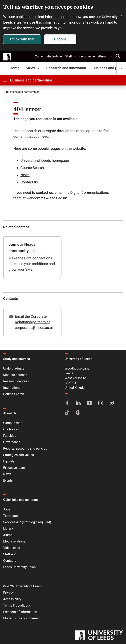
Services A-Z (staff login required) (27, 522)
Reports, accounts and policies (25, 449)
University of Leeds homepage (45, 160)
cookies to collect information (40, 17)
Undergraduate (14, 368)
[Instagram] (101, 403)
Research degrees (16, 381)
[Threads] (78, 413)
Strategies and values (18, 455)
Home (14, 68)
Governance (12, 442)
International (12, 388)
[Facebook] (67, 403)
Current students (49, 56)
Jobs (7, 509)
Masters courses (15, 375)
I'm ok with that (22, 39)
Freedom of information (20, 612)
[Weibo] (112, 403)
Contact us (29, 182)
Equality (9, 461)
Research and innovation (66, 68)
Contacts (10, 561)
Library (8, 529)
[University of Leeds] (99, 636)
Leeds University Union (19, 567)
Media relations (14, 541)
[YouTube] (89, 403)
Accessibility (12, 599)
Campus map (13, 423)
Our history (11, 429)
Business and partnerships (28, 80)
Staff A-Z (10, 554)
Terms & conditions (17, 605)
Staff (71, 56)
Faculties (87, 56)
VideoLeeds (12, 548)
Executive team (14, 468)
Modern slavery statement (22, 618)
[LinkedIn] (78, 403)
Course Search (32, 168)
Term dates (11, 516)
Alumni (105, 56)
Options (60, 39)
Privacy (8, 593)
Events (8, 481)
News (25, 175)
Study (33, 68)
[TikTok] (67, 413)
